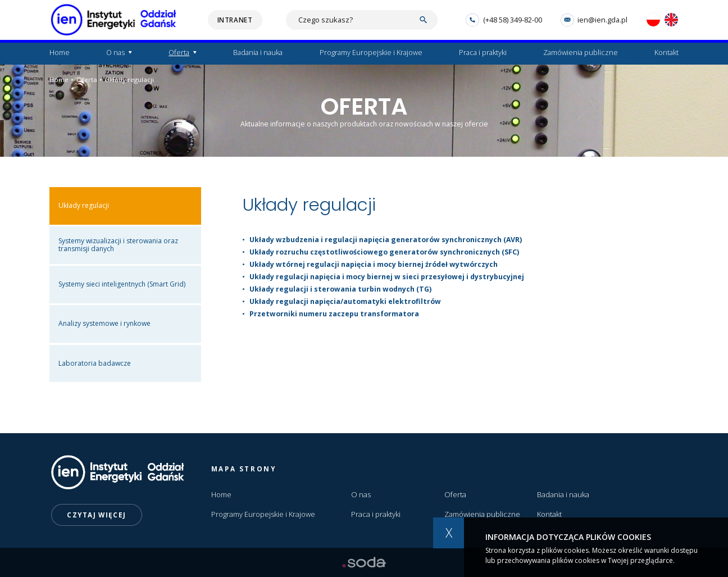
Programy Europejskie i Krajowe (371, 52)
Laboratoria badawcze (95, 363)
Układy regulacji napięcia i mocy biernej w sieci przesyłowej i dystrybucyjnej (387, 277)
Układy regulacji (127, 80)
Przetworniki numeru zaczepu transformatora (334, 314)
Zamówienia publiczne (581, 52)
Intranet (235, 20)
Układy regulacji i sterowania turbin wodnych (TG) (340, 289)
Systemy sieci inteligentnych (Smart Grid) (122, 284)
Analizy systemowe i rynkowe (104, 323)
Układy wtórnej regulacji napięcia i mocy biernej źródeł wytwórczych (374, 264)
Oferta (179, 52)
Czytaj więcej (96, 515)
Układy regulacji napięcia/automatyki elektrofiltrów (345, 301)
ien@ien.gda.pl (594, 20)
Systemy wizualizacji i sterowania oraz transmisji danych (118, 245)
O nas (115, 52)
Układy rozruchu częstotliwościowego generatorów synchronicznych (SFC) (384, 252)
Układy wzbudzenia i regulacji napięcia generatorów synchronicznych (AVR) (386, 240)
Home (60, 52)
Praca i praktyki (483, 52)
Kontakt (666, 52)
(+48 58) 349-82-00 (504, 20)
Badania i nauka (258, 52)
